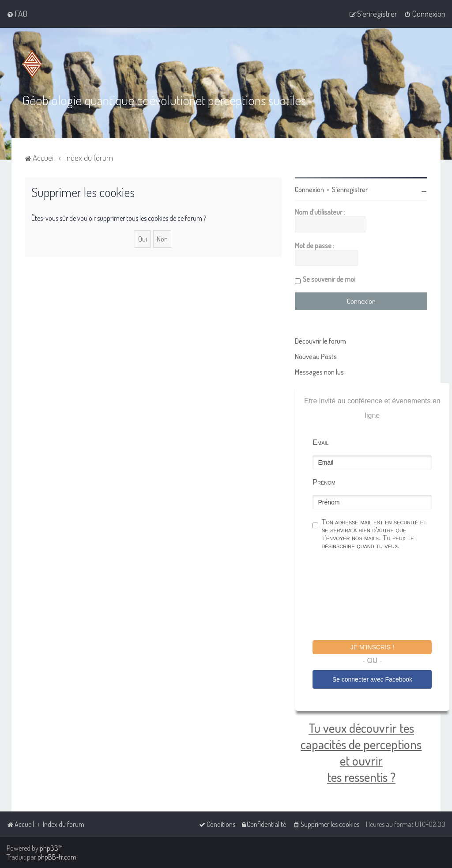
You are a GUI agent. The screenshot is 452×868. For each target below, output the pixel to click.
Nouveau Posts (316, 356)
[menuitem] (17, 14)
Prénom (324, 482)
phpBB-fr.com (57, 857)
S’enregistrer (350, 189)
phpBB (49, 848)
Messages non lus (319, 371)
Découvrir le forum (320, 341)
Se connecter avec (372, 679)
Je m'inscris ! (372, 647)
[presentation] (380, 596)
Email (320, 442)
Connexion (309, 189)
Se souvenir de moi (329, 279)
